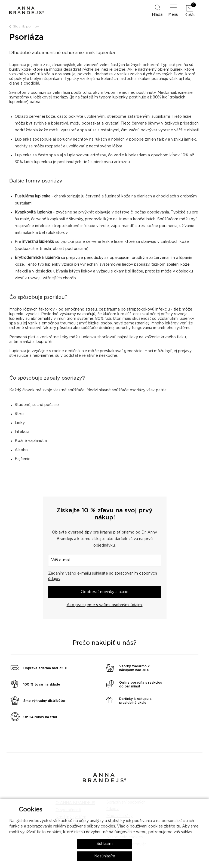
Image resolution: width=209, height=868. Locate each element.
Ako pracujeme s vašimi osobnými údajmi (105, 605)
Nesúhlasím (105, 856)
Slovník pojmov (26, 26)
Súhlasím (105, 844)
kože (185, 265)
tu (178, 826)
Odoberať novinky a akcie (105, 592)
